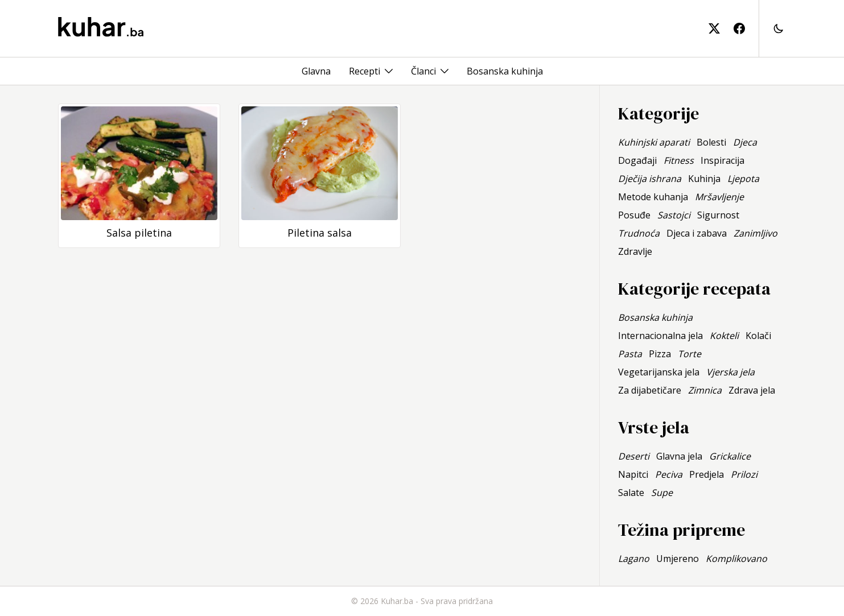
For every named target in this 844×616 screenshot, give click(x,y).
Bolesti (711, 142)
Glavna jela (679, 456)
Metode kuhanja (653, 197)
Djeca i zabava (697, 233)
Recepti (365, 71)
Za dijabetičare (650, 390)
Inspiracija (722, 160)
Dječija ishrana (650, 179)
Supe (662, 493)
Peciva (669, 474)
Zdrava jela (752, 390)
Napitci (633, 474)
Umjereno (678, 559)
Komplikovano (736, 559)
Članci (423, 71)
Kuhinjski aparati (654, 142)
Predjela (707, 474)
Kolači (758, 336)
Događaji (637, 160)
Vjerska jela (730, 372)
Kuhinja (704, 179)
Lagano (634, 559)
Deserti (634, 456)
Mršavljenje (719, 197)
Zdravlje (635, 251)
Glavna (316, 71)
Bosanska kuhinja (505, 71)
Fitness (679, 160)
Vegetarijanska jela (659, 372)
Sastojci (674, 215)
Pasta (630, 354)
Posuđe (634, 215)
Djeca (745, 142)
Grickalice (730, 456)
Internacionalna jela (660, 336)
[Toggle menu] (389, 71)
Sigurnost (718, 215)
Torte (689, 354)
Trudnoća (639, 233)
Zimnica (705, 390)
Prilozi (744, 474)
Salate (631, 493)
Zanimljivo (756, 233)
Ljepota (743, 179)
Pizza (660, 354)
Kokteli (724, 336)
